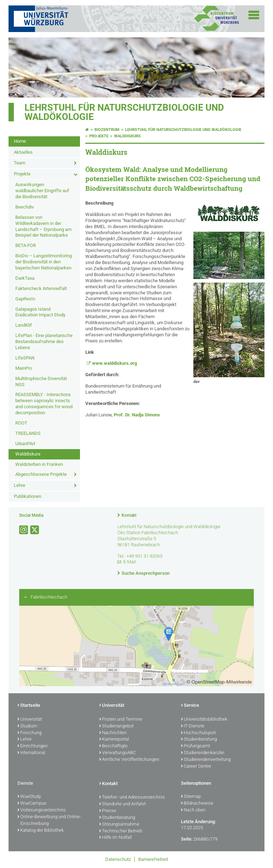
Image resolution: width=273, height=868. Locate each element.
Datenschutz (118, 859)
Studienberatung (199, 740)
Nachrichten (113, 733)
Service (190, 706)
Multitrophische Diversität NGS (41, 382)
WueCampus (32, 804)
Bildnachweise (197, 804)
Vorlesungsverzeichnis (42, 810)
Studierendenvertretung (206, 760)
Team (20, 163)
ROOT (21, 423)
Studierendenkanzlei (203, 753)
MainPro (24, 368)
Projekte (22, 174)
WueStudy (29, 797)
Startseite (29, 706)
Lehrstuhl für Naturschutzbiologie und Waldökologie (124, 112)
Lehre (20, 485)
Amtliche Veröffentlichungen (129, 760)
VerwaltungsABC (117, 753)
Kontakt (129, 515)
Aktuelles (23, 152)
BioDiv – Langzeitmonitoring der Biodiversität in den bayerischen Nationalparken (44, 262)
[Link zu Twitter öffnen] (35, 530)
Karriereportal (114, 740)
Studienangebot (116, 726)
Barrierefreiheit (153, 859)
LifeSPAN (25, 358)
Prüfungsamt (196, 746)
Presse (108, 811)
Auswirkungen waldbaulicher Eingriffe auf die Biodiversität (42, 191)
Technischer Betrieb (121, 831)
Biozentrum (107, 130)
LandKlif (24, 325)
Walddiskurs (28, 454)
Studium (27, 726)
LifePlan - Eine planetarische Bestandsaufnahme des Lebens (44, 341)
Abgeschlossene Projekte (41, 474)
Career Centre (196, 767)
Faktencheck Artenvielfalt (41, 288)
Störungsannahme (119, 825)
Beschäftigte (113, 746)
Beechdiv (25, 207)
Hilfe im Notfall (116, 838)
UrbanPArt (25, 444)
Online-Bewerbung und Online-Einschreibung (49, 820)
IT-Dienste (193, 726)
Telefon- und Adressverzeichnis (132, 798)
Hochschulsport (198, 733)
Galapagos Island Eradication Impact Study (40, 312)
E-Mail (130, 562)
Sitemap (191, 797)
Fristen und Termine (121, 720)
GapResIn (25, 299)
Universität (30, 720)
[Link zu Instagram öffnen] (24, 530)
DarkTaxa (25, 278)
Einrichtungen (33, 746)
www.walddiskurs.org (114, 363)
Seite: (187, 839)
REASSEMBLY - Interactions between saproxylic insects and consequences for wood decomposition (44, 404)
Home (20, 141)
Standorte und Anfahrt (122, 804)
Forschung (30, 733)
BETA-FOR (26, 245)
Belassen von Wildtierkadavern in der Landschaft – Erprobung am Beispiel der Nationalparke (43, 226)
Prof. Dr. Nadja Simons (137, 415)
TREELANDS (28, 433)
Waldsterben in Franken (39, 464)
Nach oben (193, 810)
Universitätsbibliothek (204, 720)
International (31, 753)
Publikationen (28, 496)
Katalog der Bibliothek (41, 831)
